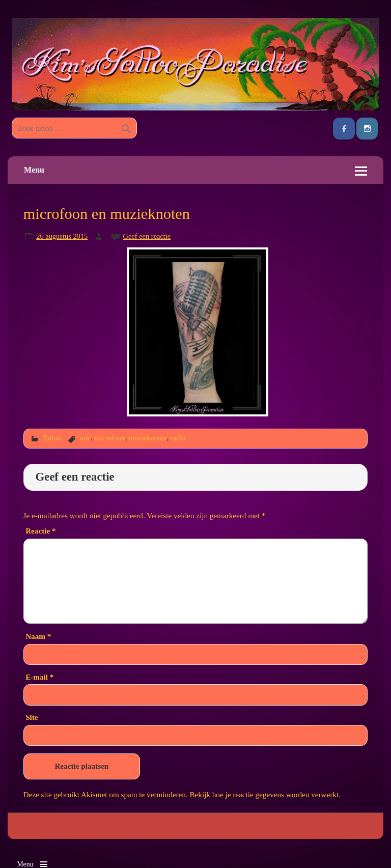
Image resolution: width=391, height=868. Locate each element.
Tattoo (52, 438)
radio (178, 438)
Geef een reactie (147, 236)
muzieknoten (148, 438)
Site (32, 717)
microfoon (109, 438)
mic (86, 438)
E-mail (39, 677)
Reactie (40, 531)
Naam (38, 636)
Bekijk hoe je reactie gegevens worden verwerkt (264, 794)
